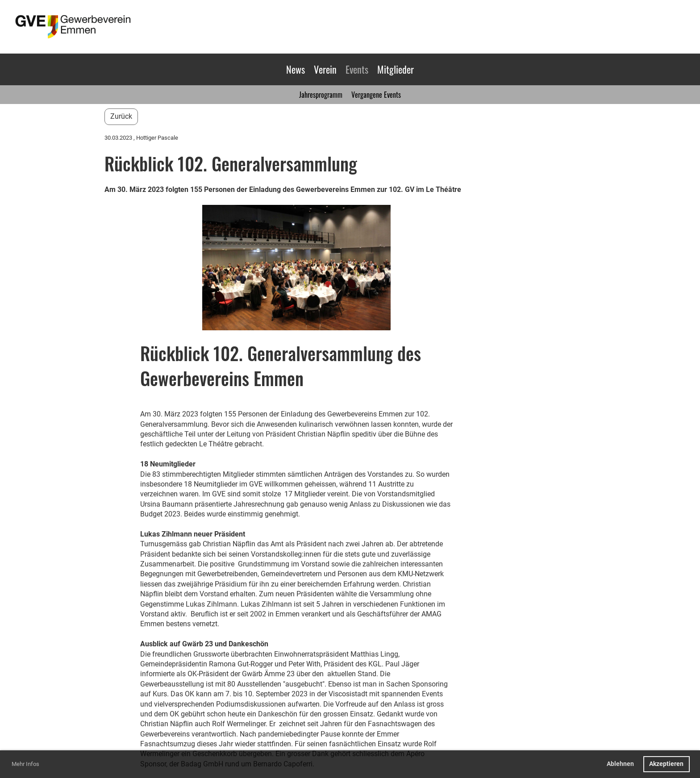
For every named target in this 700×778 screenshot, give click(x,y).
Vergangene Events (376, 95)
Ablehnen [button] (620, 764)
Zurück (121, 116)
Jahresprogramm (321, 95)
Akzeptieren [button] (666, 764)
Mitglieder (396, 69)
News (296, 69)
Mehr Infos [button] (25, 764)
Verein (325, 69)
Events (357, 69)
